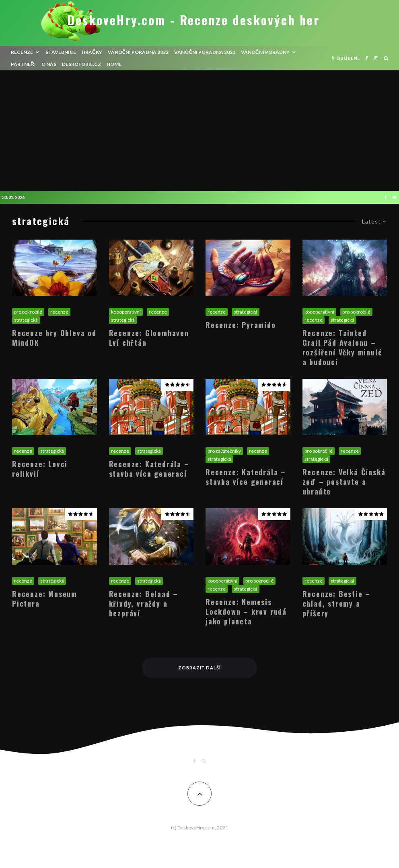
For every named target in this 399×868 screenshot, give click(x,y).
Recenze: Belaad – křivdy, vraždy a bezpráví (144, 603)
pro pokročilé (28, 312)
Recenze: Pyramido (241, 325)
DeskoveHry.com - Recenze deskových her (193, 20)
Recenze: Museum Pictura (45, 599)
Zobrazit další (200, 668)
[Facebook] (367, 58)
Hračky (92, 52)
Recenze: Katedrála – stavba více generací (149, 469)
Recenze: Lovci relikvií (40, 469)
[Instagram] (376, 58)
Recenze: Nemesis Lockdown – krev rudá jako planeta (246, 611)
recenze (22, 52)
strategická (26, 320)
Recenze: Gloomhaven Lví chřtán (149, 338)
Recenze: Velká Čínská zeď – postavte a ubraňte (344, 482)
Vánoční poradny (265, 52)
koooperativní (126, 312)
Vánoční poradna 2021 (205, 52)
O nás (49, 64)
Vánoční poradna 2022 (138, 52)
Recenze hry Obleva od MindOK (54, 338)
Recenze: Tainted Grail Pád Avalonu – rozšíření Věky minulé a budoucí (342, 347)
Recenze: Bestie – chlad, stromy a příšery (337, 603)
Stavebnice (61, 52)
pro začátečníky (224, 451)
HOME (114, 64)
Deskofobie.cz (81, 64)
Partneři (23, 64)
